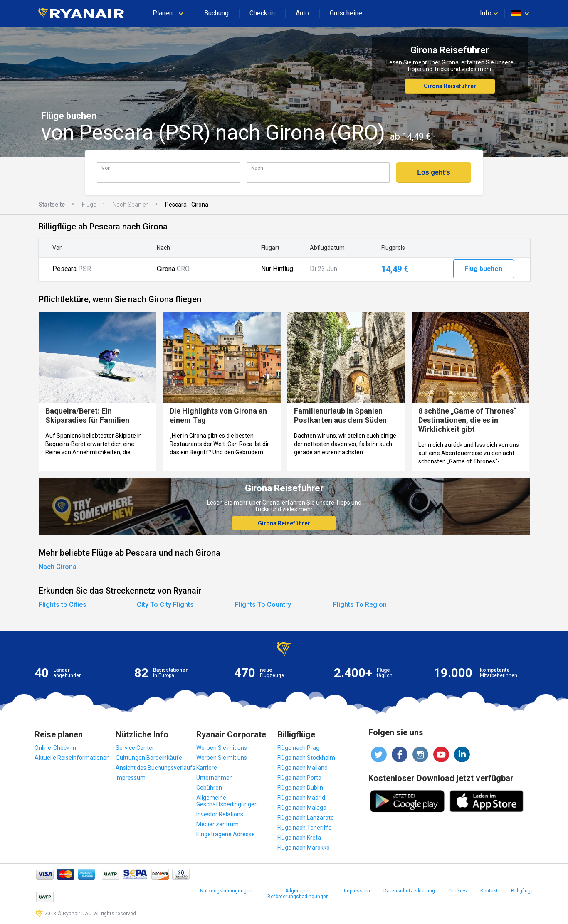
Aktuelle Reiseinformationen (72, 758)
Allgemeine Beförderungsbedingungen (298, 894)
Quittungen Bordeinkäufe (149, 758)
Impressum (131, 778)
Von (106, 168)
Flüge (89, 205)
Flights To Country (263, 605)
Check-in (262, 13)
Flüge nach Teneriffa (305, 828)
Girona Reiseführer (450, 86)
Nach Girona (58, 567)
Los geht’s (433, 172)
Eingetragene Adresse (226, 834)
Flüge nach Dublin (300, 788)
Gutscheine (346, 13)
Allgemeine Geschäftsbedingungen (227, 801)
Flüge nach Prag (298, 748)
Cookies (458, 891)
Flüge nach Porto (299, 778)
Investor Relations (220, 814)
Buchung (216, 13)
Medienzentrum (217, 824)
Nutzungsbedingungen (226, 891)
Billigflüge (522, 891)
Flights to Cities (63, 605)
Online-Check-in (55, 748)
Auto (302, 13)
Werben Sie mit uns (222, 748)
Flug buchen (483, 269)
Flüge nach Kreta (299, 838)
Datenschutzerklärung (409, 891)
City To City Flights (165, 605)
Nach (257, 168)
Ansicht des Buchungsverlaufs (156, 768)
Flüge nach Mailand (303, 768)
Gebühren (209, 788)
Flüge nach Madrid (301, 798)
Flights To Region (360, 605)
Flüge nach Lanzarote (306, 818)
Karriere (207, 768)
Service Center (135, 748)
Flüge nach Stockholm (306, 758)
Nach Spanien (131, 205)
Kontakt (489, 891)
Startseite (52, 205)
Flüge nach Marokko (304, 848)
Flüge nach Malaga (302, 808)
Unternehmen (215, 778)
